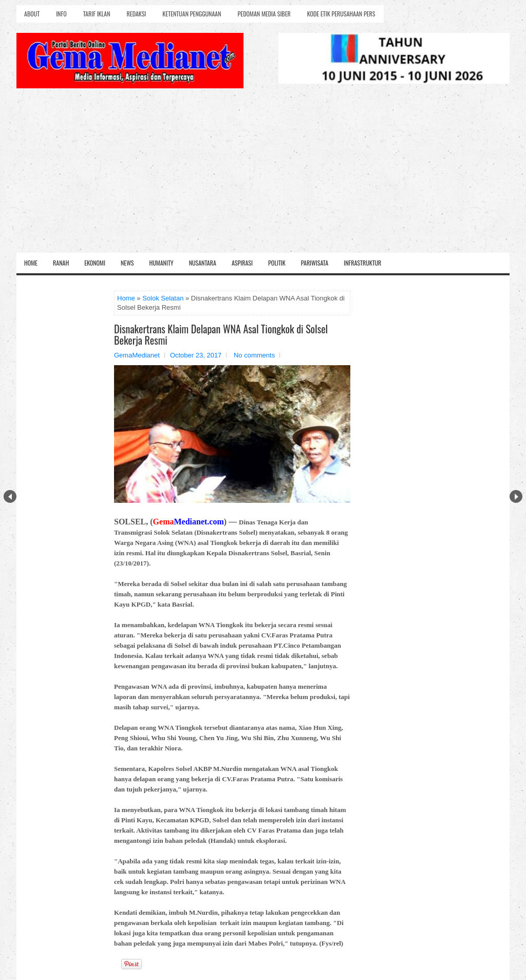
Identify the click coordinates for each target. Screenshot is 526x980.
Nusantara (203, 263)
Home (31, 263)
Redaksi (137, 14)
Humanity (162, 263)
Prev (10, 496)
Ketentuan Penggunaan (192, 14)
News (127, 263)
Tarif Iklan (97, 14)
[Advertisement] (263, 176)
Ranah (61, 263)
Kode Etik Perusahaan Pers (341, 14)
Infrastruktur (362, 263)
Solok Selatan (163, 298)
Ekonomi (95, 263)
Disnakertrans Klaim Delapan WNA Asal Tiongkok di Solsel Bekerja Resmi (221, 334)
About (32, 14)
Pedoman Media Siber (264, 14)
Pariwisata (315, 263)
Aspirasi (242, 263)
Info (61, 14)
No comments (254, 355)
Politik (277, 263)
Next (516, 496)
